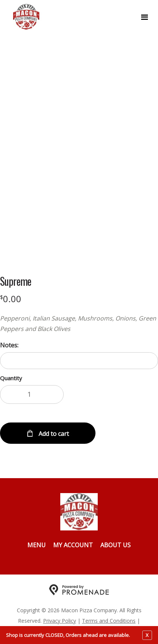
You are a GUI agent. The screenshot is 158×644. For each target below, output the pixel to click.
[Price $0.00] (11, 299)
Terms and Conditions (109, 621)
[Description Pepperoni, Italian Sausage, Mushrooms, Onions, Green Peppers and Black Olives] (79, 323)
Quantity (11, 378)
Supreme (16, 281)
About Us (116, 545)
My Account (73, 545)
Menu (37, 545)
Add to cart (53, 434)
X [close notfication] (147, 635)
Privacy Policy (60, 621)
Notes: (9, 345)
